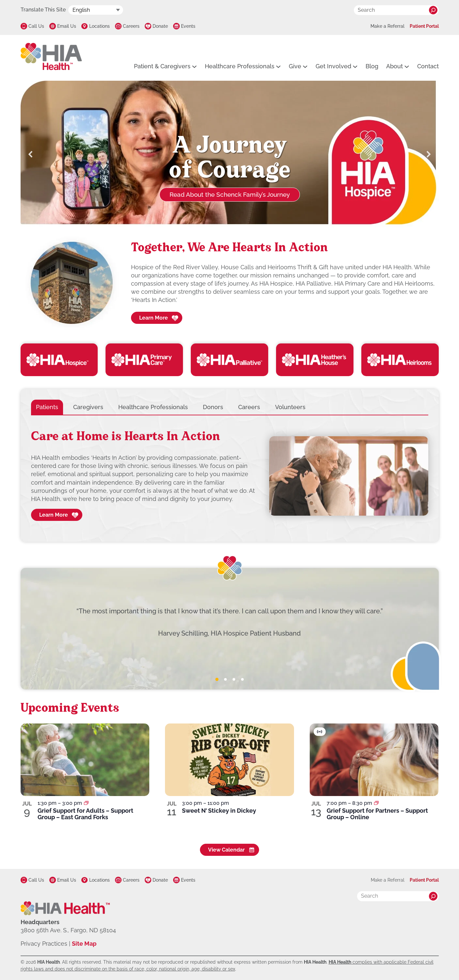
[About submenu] (407, 66)
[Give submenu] (305, 66)
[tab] (47, 407)
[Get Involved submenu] (355, 66)
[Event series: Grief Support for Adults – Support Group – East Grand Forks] (86, 803)
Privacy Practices (44, 944)
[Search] (433, 10)
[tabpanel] (230, 476)
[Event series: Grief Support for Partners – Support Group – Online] (376, 803)
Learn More (154, 318)
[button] (31, 154)
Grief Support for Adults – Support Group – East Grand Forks (85, 814)
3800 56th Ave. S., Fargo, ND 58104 (68, 930)
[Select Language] (96, 10)
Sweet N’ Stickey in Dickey (219, 811)
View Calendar (226, 850)
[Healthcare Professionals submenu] (278, 66)
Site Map (84, 944)
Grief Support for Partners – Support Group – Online (377, 814)
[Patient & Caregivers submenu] (194, 66)
